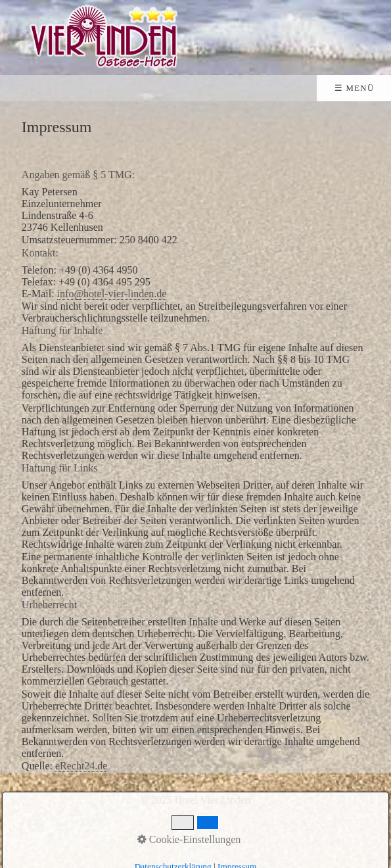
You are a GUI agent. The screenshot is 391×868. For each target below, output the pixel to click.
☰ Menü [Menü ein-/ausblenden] (355, 88)
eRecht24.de (81, 766)
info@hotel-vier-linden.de (112, 294)
